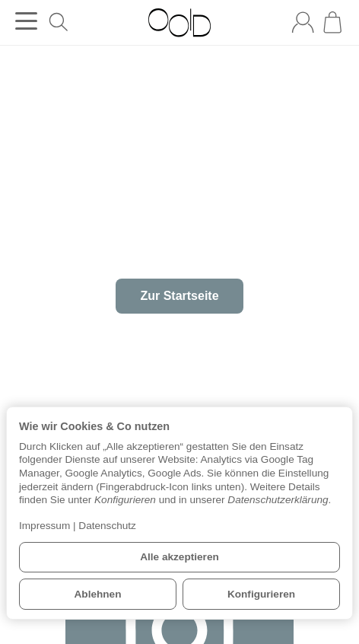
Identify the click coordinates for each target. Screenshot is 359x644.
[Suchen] (59, 22)
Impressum (44, 526)
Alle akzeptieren (179, 557)
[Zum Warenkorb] (332, 22)
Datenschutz (107, 526)
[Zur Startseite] (179, 23)
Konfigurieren (261, 594)
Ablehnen (98, 594)
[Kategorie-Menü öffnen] (26, 21)
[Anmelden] (303, 22)
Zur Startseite (179, 296)
